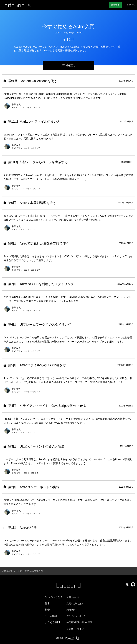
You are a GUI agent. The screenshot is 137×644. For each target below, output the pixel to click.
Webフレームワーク (65, 33)
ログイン (131, 5)
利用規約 (71, 610)
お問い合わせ (73, 597)
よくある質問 (52, 622)
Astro (80, 33)
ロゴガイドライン (75, 629)
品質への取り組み (75, 604)
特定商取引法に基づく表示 (79, 622)
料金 (47, 610)
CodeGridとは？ (54, 597)
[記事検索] (30, 5)
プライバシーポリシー (77, 616)
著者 (47, 603)
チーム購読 (51, 616)
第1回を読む (68, 65)
